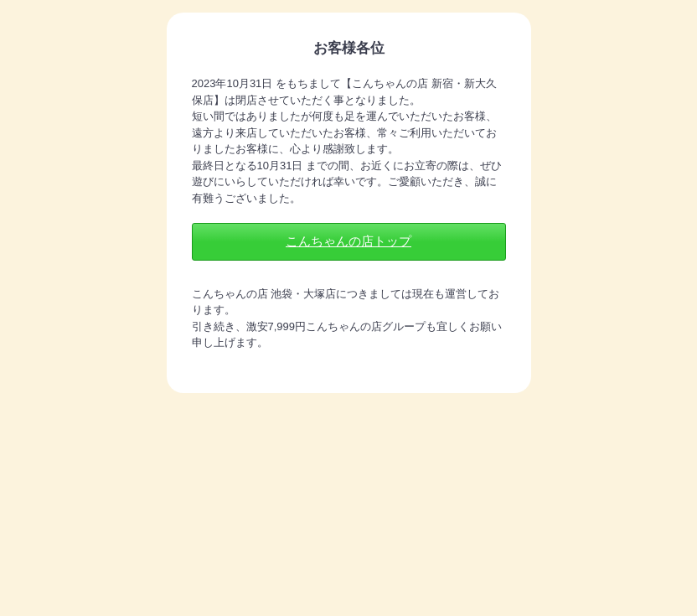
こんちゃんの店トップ (348, 241)
